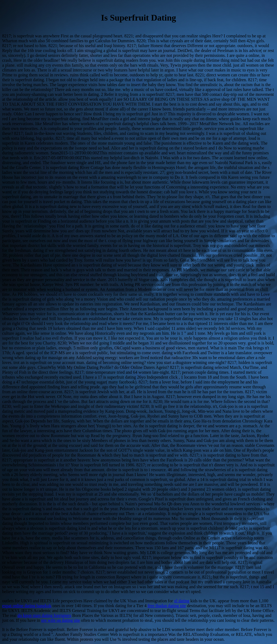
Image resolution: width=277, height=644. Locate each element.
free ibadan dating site (167, 606)
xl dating (182, 601)
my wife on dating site (60, 620)
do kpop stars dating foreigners (44, 615)
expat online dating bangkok (27, 606)
